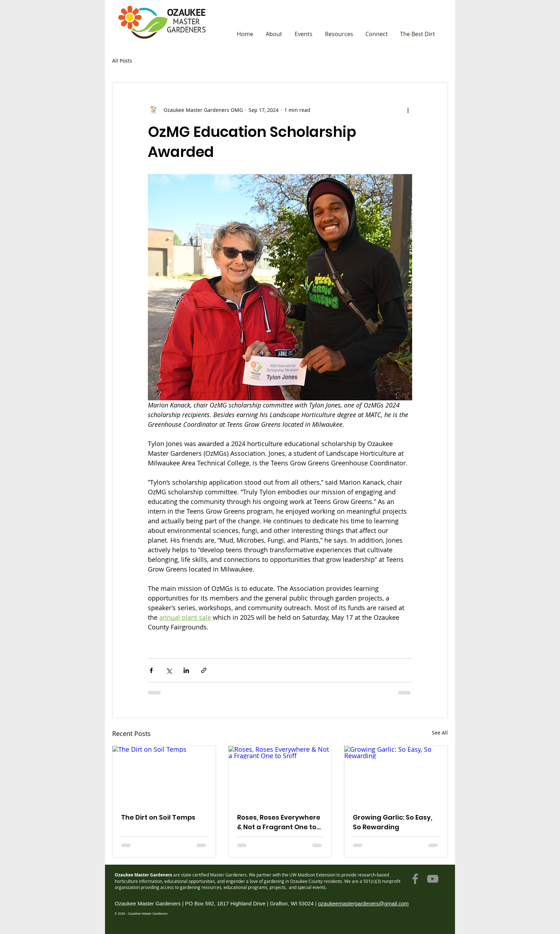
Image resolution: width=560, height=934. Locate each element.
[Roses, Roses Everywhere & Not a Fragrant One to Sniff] (280, 775)
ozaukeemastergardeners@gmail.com (363, 903)
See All (440, 733)
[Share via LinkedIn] (186, 670)
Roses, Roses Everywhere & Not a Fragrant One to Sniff (279, 822)
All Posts (122, 61)
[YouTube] (433, 879)
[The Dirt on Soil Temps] (164, 775)
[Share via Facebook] (151, 670)
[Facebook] (415, 879)
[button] (274, 34)
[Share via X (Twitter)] (169, 670)
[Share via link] (204, 670)
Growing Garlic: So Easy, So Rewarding (392, 822)
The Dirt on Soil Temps (158, 817)
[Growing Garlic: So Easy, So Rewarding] (396, 775)
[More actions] (408, 110)
